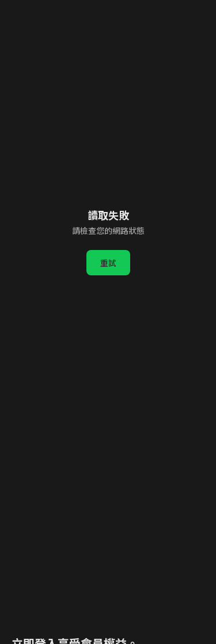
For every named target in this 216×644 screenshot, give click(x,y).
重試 (108, 263)
